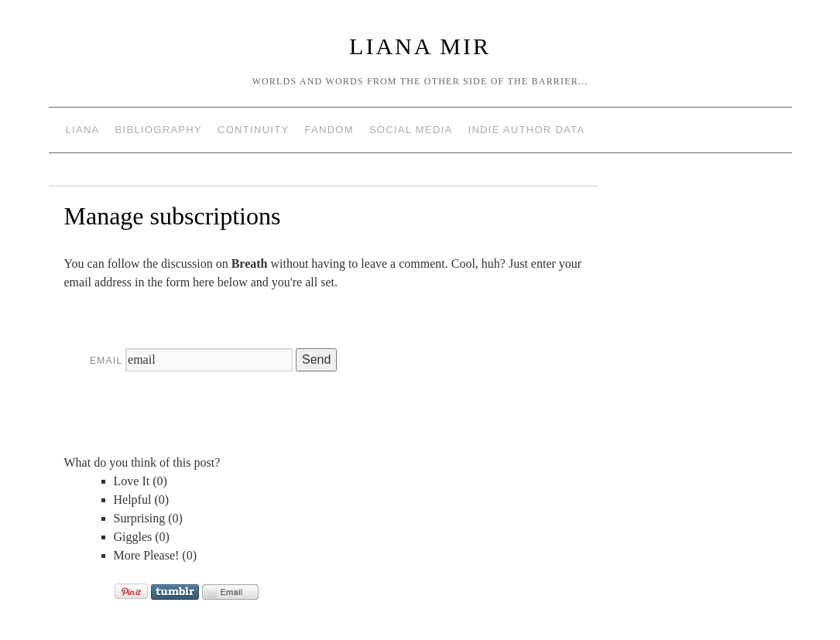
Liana (83, 130)
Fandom (329, 130)
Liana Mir (420, 46)
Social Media (411, 130)
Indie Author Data (526, 130)
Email (106, 361)
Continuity (253, 130)
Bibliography (159, 130)
